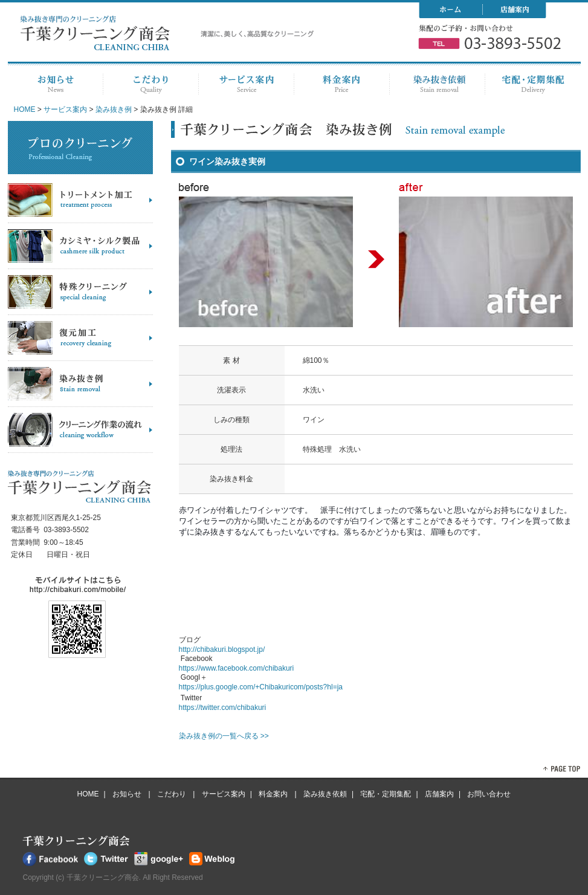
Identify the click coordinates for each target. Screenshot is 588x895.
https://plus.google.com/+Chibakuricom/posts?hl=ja (261, 687)
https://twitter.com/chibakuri (223, 708)
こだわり (173, 794)
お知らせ (128, 794)
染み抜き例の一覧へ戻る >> (224, 736)
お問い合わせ (489, 794)
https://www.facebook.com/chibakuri (237, 668)
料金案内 (274, 794)
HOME (25, 109)
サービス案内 (65, 109)
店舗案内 (439, 794)
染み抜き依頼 (325, 794)
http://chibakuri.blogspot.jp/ (222, 649)
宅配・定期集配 (386, 794)
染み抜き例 (114, 109)
